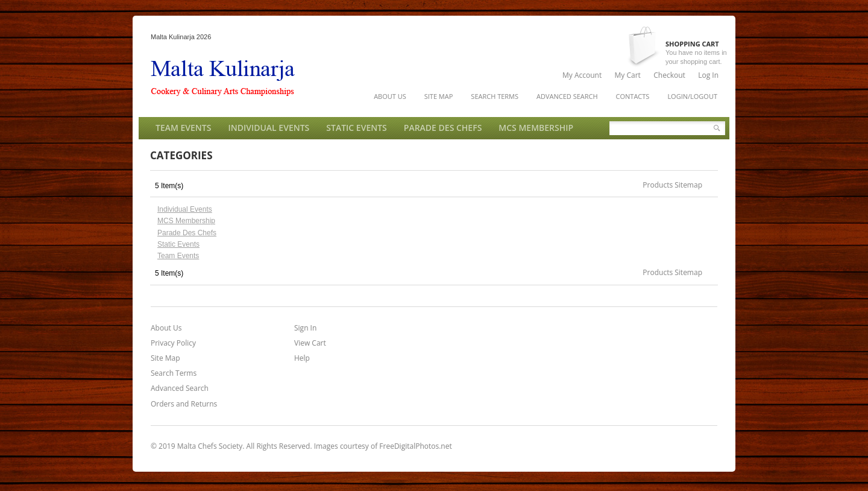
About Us (166, 328)
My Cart (628, 75)
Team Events (178, 256)
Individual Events (185, 209)
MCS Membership (186, 221)
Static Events (178, 244)
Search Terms (174, 373)
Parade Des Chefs (187, 233)
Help (302, 358)
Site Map (165, 358)
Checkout (669, 75)
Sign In (305, 328)
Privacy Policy (173, 343)
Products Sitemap (672, 185)
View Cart (310, 343)
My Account (582, 75)
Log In (708, 75)
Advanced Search (180, 388)
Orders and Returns (184, 404)
